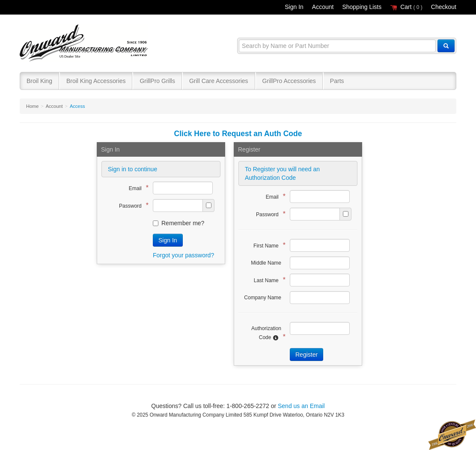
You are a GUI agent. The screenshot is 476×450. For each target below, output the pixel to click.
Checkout (444, 7)
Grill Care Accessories (219, 81)
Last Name (268, 280)
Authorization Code (266, 333)
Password (132, 205)
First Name (267, 245)
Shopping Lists (362, 7)
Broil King (39, 81)
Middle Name (266, 263)
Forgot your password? (183, 255)
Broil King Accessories (96, 81)
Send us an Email (301, 406)
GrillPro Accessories (289, 81)
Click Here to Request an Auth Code (238, 134)
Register (306, 355)
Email (137, 188)
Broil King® (85, 43)
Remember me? (178, 223)
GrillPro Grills (157, 81)
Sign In (294, 7)
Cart (406, 7)
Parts (337, 81)
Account (323, 7)
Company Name (263, 298)
